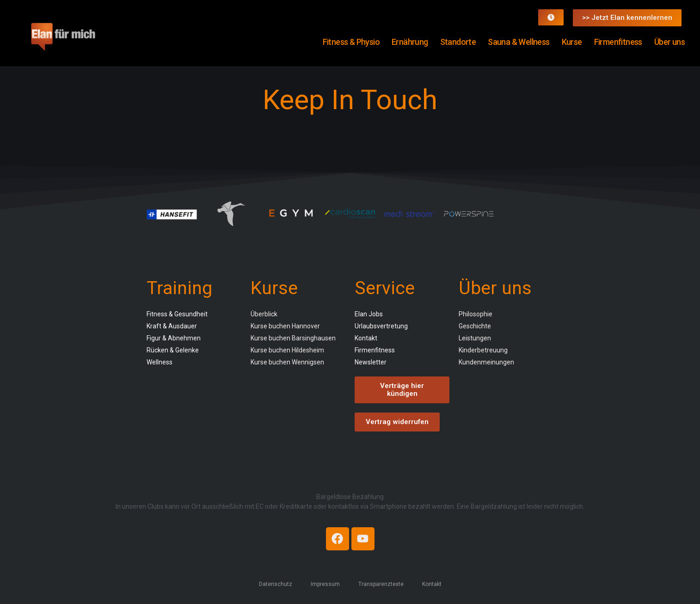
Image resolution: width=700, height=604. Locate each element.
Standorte (458, 42)
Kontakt (432, 584)
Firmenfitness (618, 42)
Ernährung (410, 42)
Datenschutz (276, 584)
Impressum (325, 584)
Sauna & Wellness (519, 42)
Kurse (572, 42)
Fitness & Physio (351, 42)
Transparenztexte (381, 584)
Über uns (669, 42)
